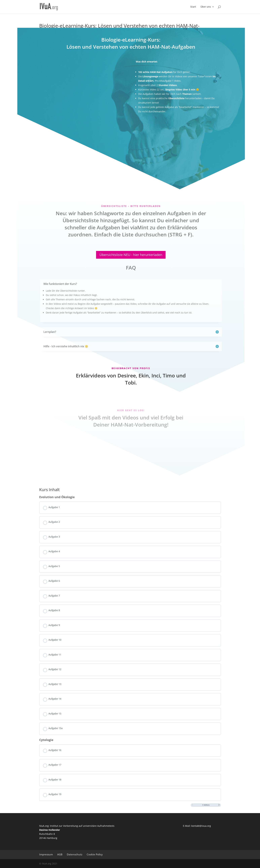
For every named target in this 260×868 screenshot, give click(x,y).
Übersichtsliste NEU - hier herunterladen (131, 255)
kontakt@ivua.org (201, 826)
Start (193, 7)
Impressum (46, 854)
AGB (60, 854)
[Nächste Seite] (219, 805)
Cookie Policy (95, 854)
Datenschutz (75, 854)
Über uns (206, 7)
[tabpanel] (130, 249)
